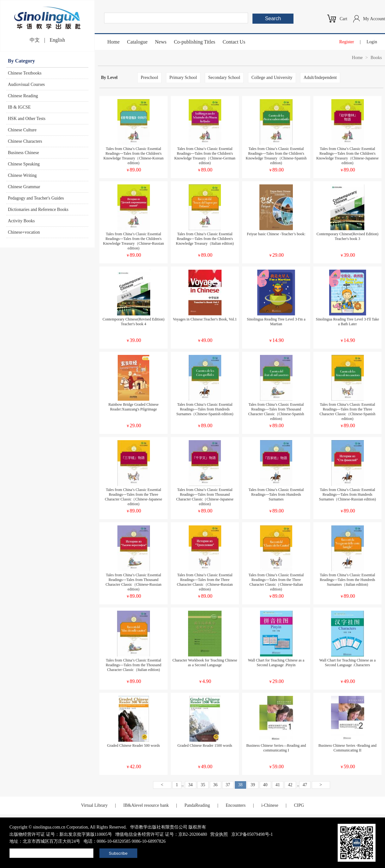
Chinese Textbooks (25, 73)
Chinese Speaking (24, 164)
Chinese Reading (23, 96)
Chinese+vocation (24, 232)
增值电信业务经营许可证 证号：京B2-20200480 (161, 834)
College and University (272, 78)
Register (347, 42)
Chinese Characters (25, 141)
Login (372, 42)
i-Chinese (270, 805)
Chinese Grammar (24, 187)
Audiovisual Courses (26, 84)
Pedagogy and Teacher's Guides (36, 198)
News (161, 42)
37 (228, 785)
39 (253, 785)
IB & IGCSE (19, 107)
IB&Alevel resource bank (146, 805)
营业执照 (219, 834)
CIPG (299, 805)
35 (203, 785)
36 (216, 785)
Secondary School (224, 78)
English (57, 40)
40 (265, 785)
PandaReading (197, 805)
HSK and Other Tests (27, 119)
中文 (35, 40)
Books (376, 58)
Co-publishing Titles (195, 42)
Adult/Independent (320, 78)
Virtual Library (94, 805)
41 (278, 785)
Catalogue (137, 42)
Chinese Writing (22, 175)
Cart (343, 19)
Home (113, 42)
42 (290, 785)
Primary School (183, 78)
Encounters (236, 805)
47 (305, 785)
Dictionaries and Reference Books (38, 210)
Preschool (149, 78)
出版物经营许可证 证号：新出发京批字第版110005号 (61, 834)
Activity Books (21, 221)
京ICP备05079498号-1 (252, 834)
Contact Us (234, 42)
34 (191, 785)
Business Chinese (23, 153)
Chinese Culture (22, 130)
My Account (374, 19)
